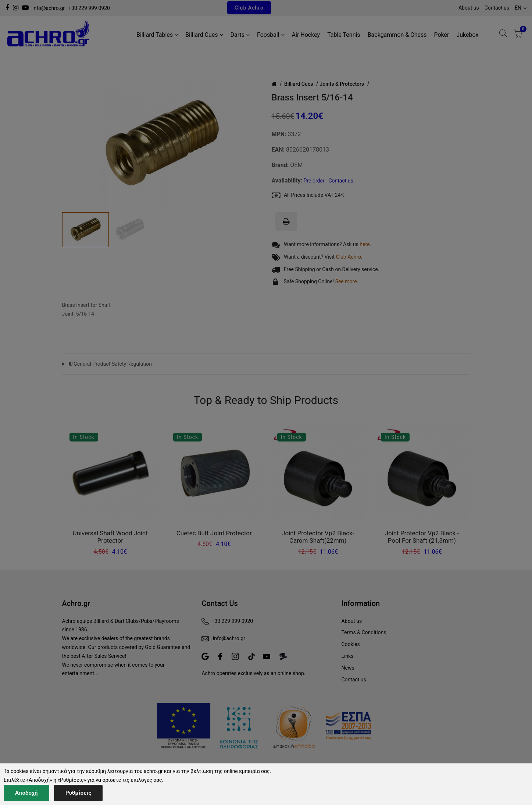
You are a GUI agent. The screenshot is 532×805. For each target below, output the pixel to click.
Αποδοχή (26, 793)
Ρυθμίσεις (78, 793)
